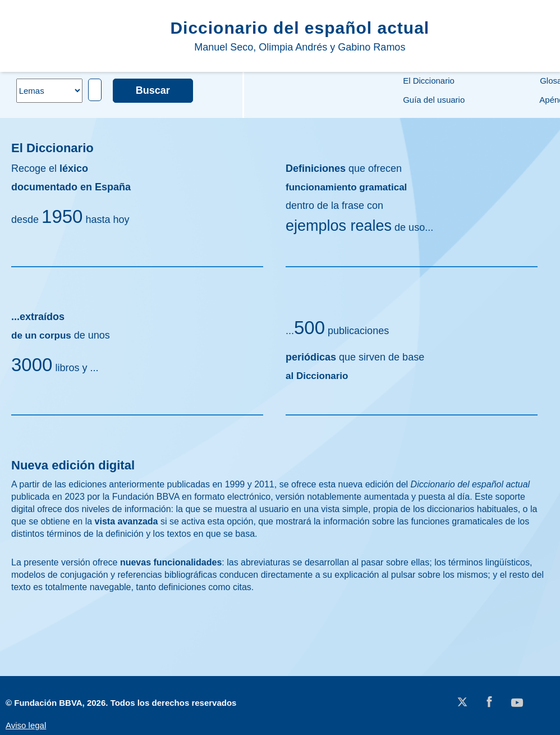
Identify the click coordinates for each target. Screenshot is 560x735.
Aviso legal (26, 725)
